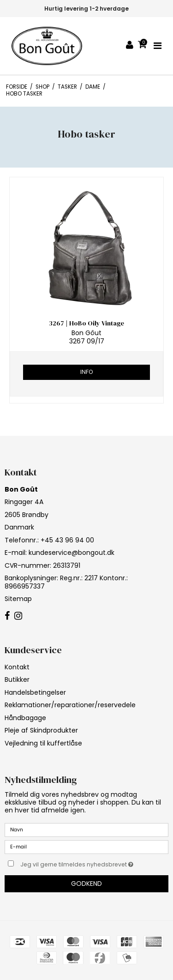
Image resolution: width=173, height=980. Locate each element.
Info (86, 372)
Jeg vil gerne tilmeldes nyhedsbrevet (81, 863)
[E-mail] (86, 847)
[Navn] (86, 830)
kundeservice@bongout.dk (72, 553)
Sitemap (18, 599)
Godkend (86, 884)
